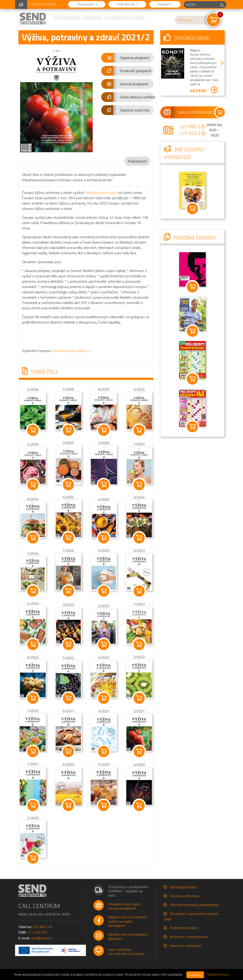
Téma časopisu (86, 4)
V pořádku (195, 975)
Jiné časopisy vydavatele (184, 153)
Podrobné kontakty (184, 928)
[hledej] (222, 5)
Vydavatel (164, 4)
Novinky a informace (185, 896)
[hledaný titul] (201, 5)
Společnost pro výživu (101, 192)
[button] (127, 58)
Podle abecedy (126, 4)
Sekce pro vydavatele (186, 946)
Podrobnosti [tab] (137, 161)
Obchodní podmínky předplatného (194, 905)
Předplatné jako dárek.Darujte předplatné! (124, 906)
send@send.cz (41, 938)
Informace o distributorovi (189, 937)
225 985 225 (193, 126)
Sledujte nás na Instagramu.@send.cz (128, 936)
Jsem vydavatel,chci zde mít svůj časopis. (127, 951)
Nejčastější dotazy (183, 887)
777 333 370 (193, 133)
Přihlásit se (185, 20)
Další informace (218, 974)
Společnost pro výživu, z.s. (72, 351)
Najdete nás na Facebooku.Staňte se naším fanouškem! (128, 921)
